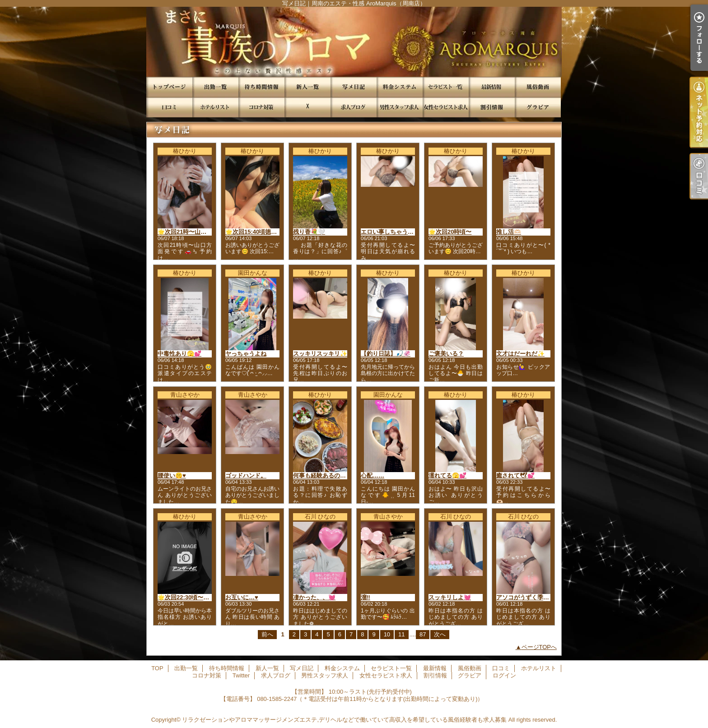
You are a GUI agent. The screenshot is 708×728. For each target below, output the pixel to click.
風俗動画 (538, 87)
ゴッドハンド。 (246, 475)
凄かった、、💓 (314, 597)
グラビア (538, 107)
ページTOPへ (539, 647)
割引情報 (492, 107)
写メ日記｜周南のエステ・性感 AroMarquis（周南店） (354, 42)
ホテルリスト (215, 107)
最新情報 (492, 87)
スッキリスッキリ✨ (320, 354)
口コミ (169, 107)
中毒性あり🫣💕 (179, 354)
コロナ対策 (261, 107)
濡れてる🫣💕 (447, 475)
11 (401, 634)
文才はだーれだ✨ (520, 354)
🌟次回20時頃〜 (450, 232)
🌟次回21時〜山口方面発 (191, 232)
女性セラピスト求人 (446, 107)
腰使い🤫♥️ (172, 475)
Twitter (307, 107)
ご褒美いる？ (446, 354)
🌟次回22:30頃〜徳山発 (189, 597)
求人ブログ (354, 107)
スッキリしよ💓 (450, 597)
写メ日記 (354, 87)
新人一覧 (307, 87)
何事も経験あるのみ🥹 (323, 475)
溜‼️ (366, 597)
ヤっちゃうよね (246, 354)
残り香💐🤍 (309, 232)
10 (387, 634)
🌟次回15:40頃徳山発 (254, 232)
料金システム (400, 87)
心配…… (373, 475)
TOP (169, 87)
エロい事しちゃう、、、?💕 (398, 232)
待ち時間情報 (261, 87)
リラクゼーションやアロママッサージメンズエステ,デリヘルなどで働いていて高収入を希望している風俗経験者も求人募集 (344, 720)
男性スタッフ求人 (400, 107)
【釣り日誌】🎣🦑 (386, 354)
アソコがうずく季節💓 (526, 597)
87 (423, 634)
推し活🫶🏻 (509, 232)
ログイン (504, 675)
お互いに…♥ (242, 597)
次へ (440, 634)
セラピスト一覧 (446, 87)
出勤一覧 (215, 87)
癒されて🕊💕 (515, 475)
